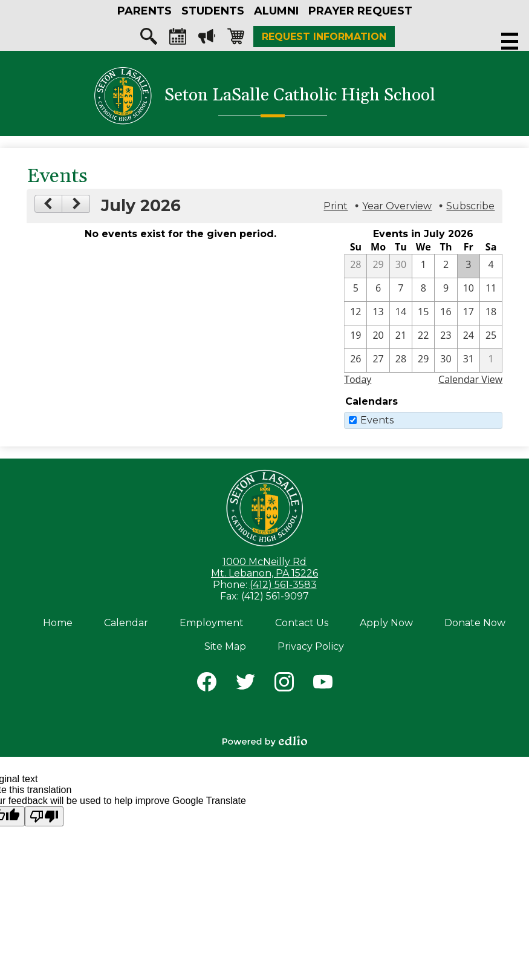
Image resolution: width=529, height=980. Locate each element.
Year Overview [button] (397, 206)
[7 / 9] (446, 290)
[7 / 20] (378, 337)
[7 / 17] (469, 313)
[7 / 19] (355, 337)
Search (149, 39)
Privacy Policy (311, 646)
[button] (144, 11)
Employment (212, 623)
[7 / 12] (355, 313)
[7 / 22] (423, 337)
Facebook (207, 684)
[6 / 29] (378, 266)
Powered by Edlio (265, 741)
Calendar (178, 39)
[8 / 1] (491, 361)
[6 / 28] (355, 266)
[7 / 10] (469, 290)
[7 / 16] (446, 313)
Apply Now (386, 623)
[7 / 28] (401, 361)
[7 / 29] (423, 361)
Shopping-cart (236, 39)
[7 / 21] (401, 337)
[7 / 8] (423, 290)
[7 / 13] (378, 313)
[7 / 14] (401, 313)
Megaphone (207, 39)
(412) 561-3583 (283, 585)
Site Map (225, 646)
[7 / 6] (378, 290)
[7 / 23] (446, 337)
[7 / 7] (401, 290)
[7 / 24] (469, 337)
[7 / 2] (446, 266)
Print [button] (336, 206)
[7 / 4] (491, 266)
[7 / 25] (491, 337)
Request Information (324, 37)
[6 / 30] (401, 266)
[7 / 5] (355, 290)
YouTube (323, 684)
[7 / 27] (378, 361)
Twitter (245, 684)
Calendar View (470, 379)
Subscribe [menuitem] (470, 206)
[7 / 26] (355, 361)
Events (377, 420)
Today (358, 379)
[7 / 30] (446, 361)
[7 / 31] (469, 361)
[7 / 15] (423, 313)
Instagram (284, 684)
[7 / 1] (423, 266)
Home (58, 623)
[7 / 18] (491, 313)
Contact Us (302, 623)
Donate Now (475, 623)
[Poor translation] (44, 816)
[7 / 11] (491, 290)
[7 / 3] (469, 266)
